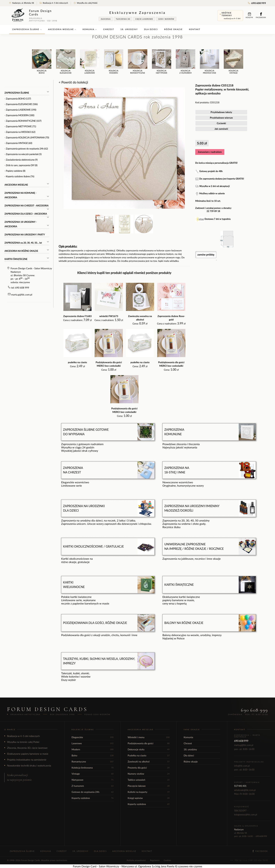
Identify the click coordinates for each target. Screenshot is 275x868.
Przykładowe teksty (221, 112)
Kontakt (195, 29)
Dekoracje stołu (149, 749)
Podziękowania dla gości (149, 743)
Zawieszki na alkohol (149, 761)
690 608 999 (257, 3)
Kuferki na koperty (149, 792)
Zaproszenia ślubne (27, 29)
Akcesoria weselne (62, 29)
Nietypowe (93, 780)
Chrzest (109, 29)
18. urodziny (129, 29)
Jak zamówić (221, 129)
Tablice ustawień (149, 780)
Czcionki (221, 123)
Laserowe (93, 743)
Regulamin (155, 860)
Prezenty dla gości (149, 768)
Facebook (261, 15)
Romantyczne (93, 761)
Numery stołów (149, 774)
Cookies (167, 860)
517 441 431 (240, 786)
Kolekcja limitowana (93, 768)
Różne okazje (173, 29)
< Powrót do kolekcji (73, 82)
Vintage (93, 774)
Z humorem (93, 786)
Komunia (90, 29)
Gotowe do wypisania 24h (93, 792)
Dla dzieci (151, 29)
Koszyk (249, 15)
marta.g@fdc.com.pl (22, 295)
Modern (93, 749)
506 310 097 (240, 811)
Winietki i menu (149, 737)
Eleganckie (93, 737)
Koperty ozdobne (93, 798)
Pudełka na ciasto (149, 755)
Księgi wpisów (149, 798)
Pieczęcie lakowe (149, 786)
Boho (93, 755)
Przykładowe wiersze (221, 118)
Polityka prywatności (136, 860)
